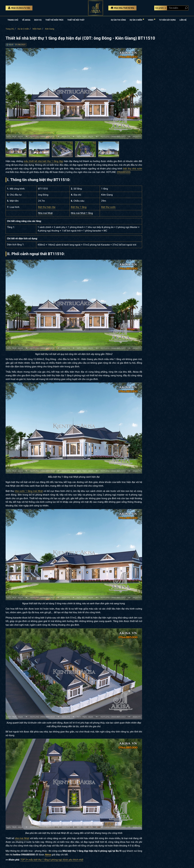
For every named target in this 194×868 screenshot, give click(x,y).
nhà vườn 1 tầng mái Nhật (29, 491)
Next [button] (140, 94)
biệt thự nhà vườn (133, 169)
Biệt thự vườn (108, 207)
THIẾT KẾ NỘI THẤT (76, 20)
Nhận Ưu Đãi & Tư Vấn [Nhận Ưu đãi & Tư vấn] (19, 8)
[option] (74, 94)
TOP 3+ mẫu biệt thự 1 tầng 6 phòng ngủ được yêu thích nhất (52, 860)
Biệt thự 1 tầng (79, 207)
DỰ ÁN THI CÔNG (118, 20)
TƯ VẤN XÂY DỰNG (167, 20)
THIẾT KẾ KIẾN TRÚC (54, 20)
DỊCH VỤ (38, 20)
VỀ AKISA (26, 20)
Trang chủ (10, 29)
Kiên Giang (50, 29)
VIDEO (152, 20)
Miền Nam (37, 29)
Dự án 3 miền (23, 29)
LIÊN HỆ (183, 20)
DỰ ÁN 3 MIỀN (137, 20)
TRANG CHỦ (13, 20)
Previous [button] (8, 94)
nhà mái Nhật (22, 838)
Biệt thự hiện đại (47, 207)
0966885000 (124, 172)
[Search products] (186, 8)
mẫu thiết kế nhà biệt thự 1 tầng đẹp (43, 161)
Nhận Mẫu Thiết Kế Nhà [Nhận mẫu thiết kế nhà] (122, 8)
